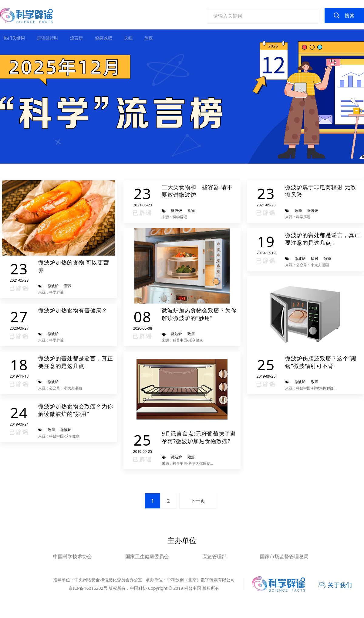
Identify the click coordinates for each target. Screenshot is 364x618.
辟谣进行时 (48, 38)
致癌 (298, 211)
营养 (68, 286)
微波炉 (53, 286)
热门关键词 (14, 38)
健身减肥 (103, 38)
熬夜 (149, 38)
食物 (191, 211)
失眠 (128, 38)
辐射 (315, 258)
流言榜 (76, 38)
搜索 (350, 15)
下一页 (198, 501)
